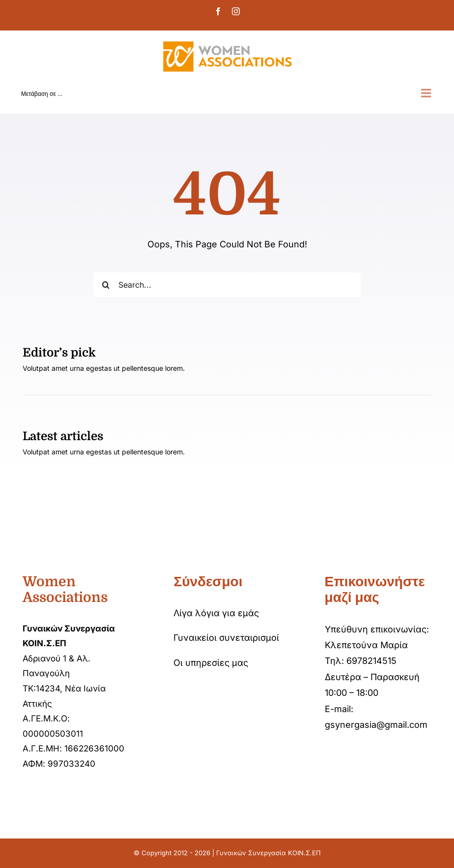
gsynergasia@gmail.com (376, 725)
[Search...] (227, 285)
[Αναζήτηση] (106, 285)
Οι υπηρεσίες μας (211, 663)
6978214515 (371, 661)
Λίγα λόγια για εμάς (216, 613)
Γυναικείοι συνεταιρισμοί (226, 638)
